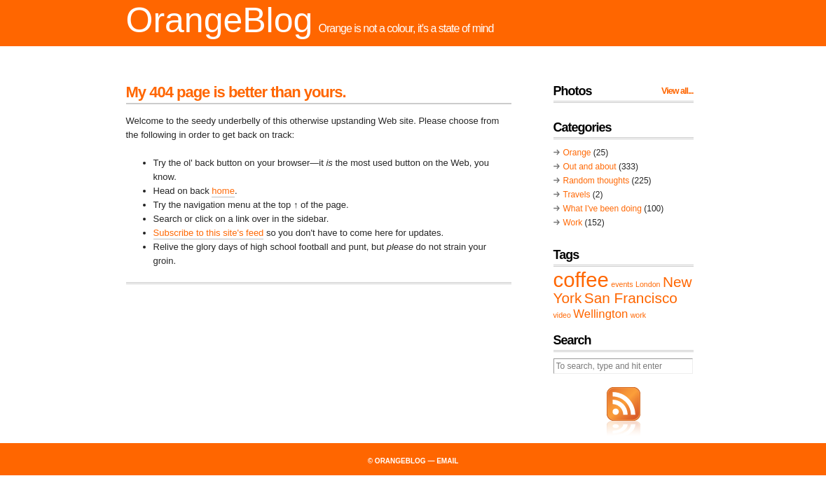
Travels (577, 195)
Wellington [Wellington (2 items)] (600, 314)
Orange (577, 153)
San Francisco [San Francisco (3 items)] (631, 298)
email (447, 461)
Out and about (590, 167)
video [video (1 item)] (562, 315)
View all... (677, 91)
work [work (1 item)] (639, 315)
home (223, 191)
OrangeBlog (220, 20)
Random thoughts (597, 181)
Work (573, 223)
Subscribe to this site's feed (209, 233)
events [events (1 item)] (622, 284)
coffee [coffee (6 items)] (581, 280)
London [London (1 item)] (648, 284)
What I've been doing (603, 209)
